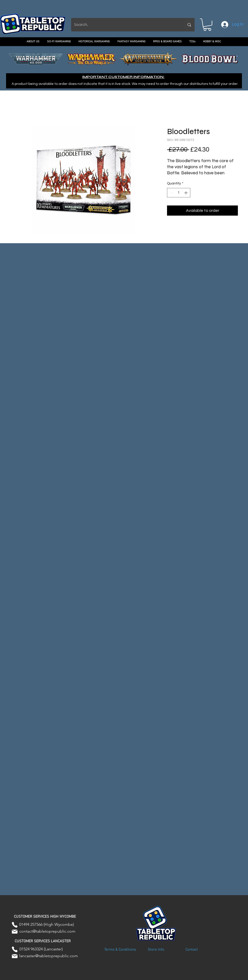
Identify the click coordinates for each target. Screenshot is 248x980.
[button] (207, 25)
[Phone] (15, 925)
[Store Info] (156, 950)
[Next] (221, 59)
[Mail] (15, 932)
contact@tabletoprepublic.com (47, 931)
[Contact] (192, 950)
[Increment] (186, 193)
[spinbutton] (179, 193)
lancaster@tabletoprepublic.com (49, 956)
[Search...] (124, 25)
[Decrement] (171, 193)
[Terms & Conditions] (120, 950)
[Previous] (27, 59)
